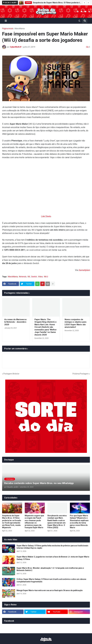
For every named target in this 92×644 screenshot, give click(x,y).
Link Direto (46, 216)
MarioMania (20, 29)
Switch (34, 277)
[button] (84, 3)
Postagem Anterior (11, 374)
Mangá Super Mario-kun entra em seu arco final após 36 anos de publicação (50, 590)
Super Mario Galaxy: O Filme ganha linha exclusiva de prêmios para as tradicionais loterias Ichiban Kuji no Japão (52, 547)
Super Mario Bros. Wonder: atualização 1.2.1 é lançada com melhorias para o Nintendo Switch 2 (50, 569)
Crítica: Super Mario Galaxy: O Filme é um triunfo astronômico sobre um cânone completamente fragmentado (51, 580)
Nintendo (23, 277)
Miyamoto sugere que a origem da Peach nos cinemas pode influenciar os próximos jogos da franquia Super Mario (34, 522)
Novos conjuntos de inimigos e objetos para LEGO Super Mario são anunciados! (75, 323)
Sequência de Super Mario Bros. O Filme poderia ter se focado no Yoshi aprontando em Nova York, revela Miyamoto (57, 3)
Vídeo (40, 277)
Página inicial (8, 29)
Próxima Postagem (81, 374)
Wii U (46, 277)
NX (29, 277)
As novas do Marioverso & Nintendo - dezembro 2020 (15, 322)
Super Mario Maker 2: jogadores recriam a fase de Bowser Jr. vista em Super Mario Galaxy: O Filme (53, 558)
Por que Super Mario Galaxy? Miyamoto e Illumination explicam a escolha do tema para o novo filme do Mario (79, 522)
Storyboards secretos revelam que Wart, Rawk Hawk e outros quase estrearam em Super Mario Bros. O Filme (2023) (57, 522)
